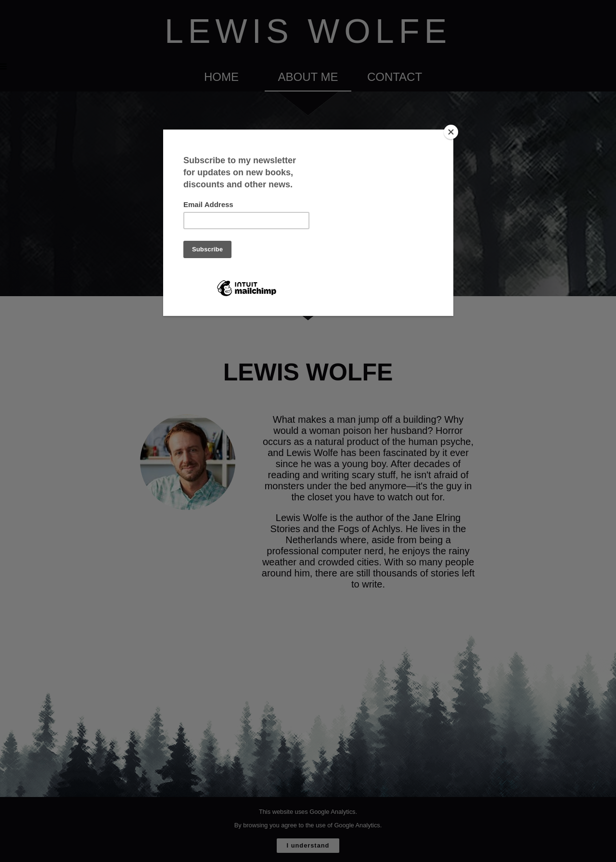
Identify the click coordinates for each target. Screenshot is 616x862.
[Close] (451, 132)
